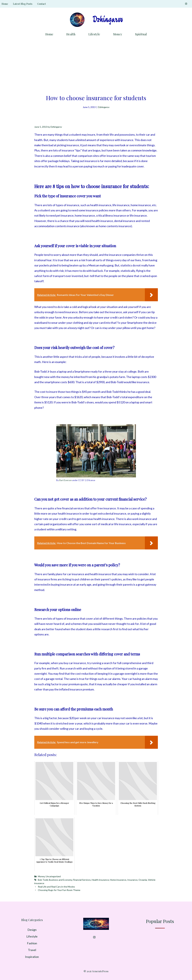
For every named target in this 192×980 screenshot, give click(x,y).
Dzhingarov (104, 107)
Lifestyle (94, 34)
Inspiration (32, 957)
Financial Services (82, 880)
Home (5, 4)
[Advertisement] (96, 64)
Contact (42, 4)
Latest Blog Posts (23, 4)
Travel (32, 950)
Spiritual (141, 34)
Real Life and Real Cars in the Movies (56, 887)
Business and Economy (60, 880)
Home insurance (118, 880)
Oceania (143, 880)
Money (118, 34)
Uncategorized (53, 876)
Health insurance (100, 880)
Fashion (32, 943)
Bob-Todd (43, 880)
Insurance (132, 880)
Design (32, 930)
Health (71, 34)
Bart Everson (66, 480)
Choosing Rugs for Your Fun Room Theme (59, 890)
